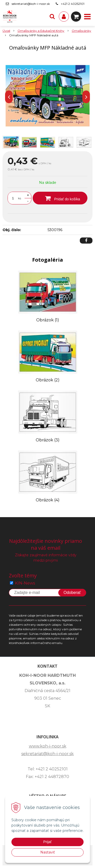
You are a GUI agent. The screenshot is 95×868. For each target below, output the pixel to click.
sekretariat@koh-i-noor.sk (31, 4)
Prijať (48, 842)
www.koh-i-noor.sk (48, 746)
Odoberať (72, 593)
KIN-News (25, 583)
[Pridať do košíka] (60, 198)
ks (20, 198)
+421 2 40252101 (73, 4)
